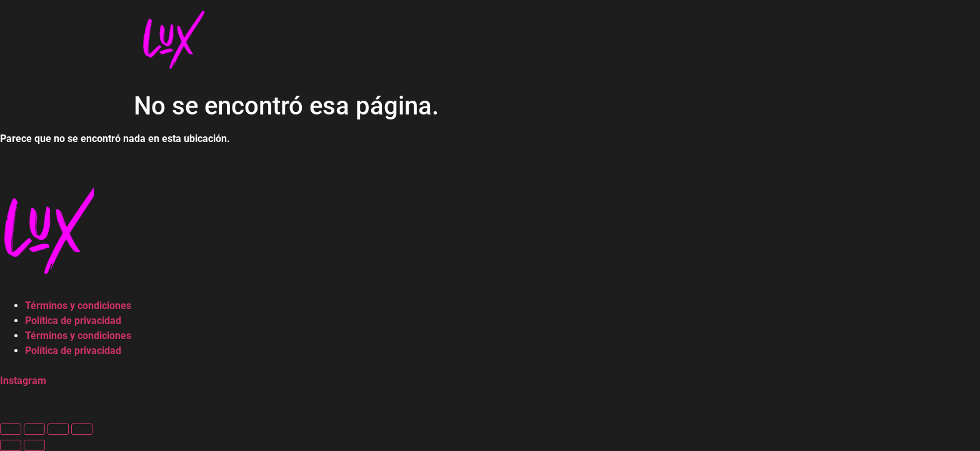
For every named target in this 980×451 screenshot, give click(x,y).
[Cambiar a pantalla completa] (34, 429)
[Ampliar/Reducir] (11, 429)
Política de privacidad (73, 321)
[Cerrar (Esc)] (82, 429)
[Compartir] (58, 429)
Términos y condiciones (78, 306)
